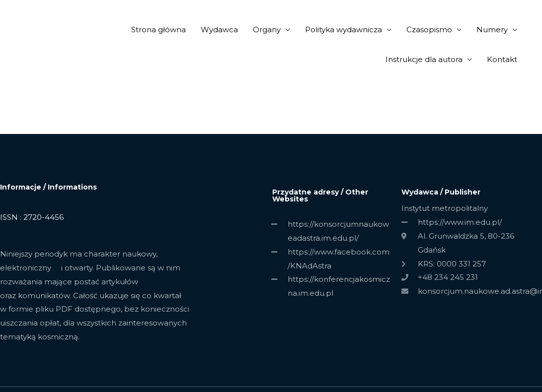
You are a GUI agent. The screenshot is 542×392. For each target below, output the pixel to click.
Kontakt (502, 59)
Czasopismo (429, 30)
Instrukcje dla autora (424, 59)
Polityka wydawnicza (344, 30)
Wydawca (219, 30)
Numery (492, 30)
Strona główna (158, 30)
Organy (267, 30)
